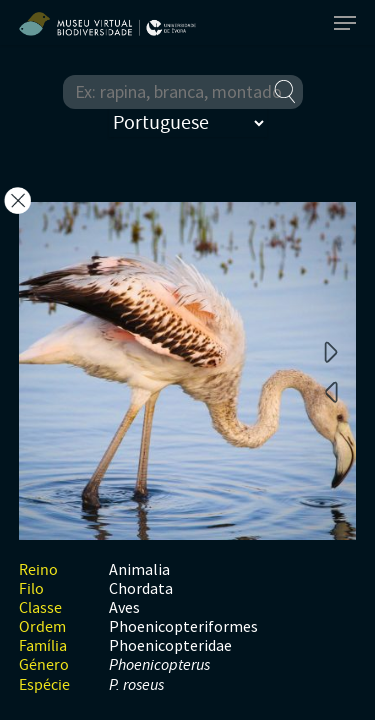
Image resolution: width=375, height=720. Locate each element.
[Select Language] (188, 123)
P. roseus (136, 685)
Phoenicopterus (159, 665)
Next (331, 351)
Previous (331, 391)
